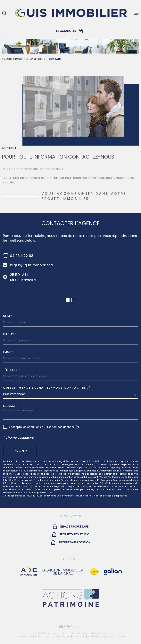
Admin (92, 636)
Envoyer (20, 451)
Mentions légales (61, 636)
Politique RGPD (106, 636)
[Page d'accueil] (70, 13)
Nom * (8, 316)
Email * (8, 352)
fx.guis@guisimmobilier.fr (32, 265)
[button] (68, 300)
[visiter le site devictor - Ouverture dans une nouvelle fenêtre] (63, 572)
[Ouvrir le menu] (137, 13)
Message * (10, 406)
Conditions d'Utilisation (91, 496)
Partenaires (79, 636)
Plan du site (42, 636)
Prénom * (10, 334)
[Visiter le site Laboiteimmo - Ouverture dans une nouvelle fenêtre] (70, 627)
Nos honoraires (24, 636)
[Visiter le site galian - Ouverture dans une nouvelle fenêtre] (113, 572)
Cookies (121, 636)
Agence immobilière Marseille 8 (24, 59)
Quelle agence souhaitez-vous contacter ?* (47, 388)
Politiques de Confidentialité (57, 496)
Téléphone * (12, 370)
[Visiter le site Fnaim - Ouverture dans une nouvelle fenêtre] (94, 572)
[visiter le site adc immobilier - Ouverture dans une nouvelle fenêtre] (29, 572)
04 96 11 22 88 (22, 256)
